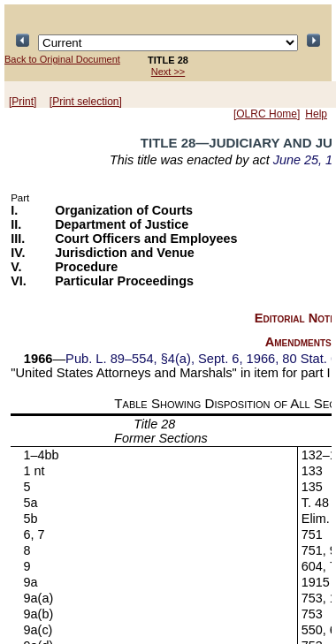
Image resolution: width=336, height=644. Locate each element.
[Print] (23, 102)
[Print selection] (86, 102)
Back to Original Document (62, 59)
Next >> (168, 72)
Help (316, 114)
